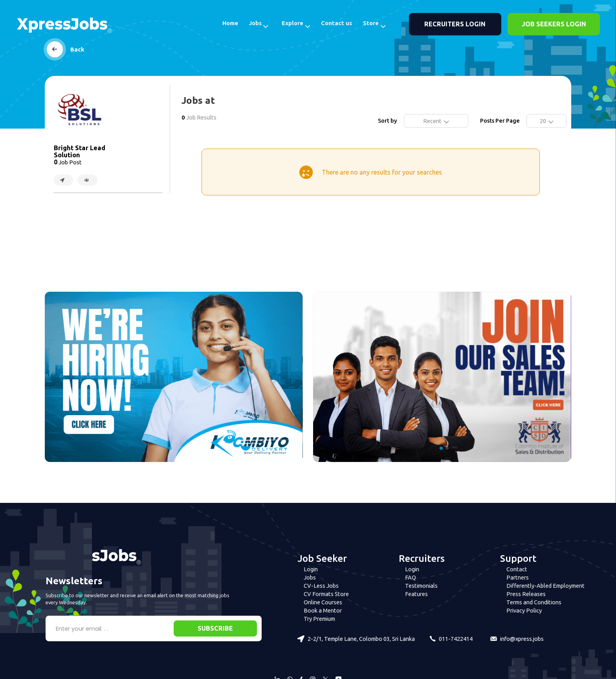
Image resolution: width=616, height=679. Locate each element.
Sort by (388, 121)
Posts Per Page (500, 121)
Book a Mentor (323, 610)
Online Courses (323, 602)
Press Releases (526, 594)
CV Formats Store (326, 594)
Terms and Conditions (534, 602)
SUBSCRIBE (215, 628)
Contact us (336, 23)
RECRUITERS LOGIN (455, 24)
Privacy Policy (524, 610)
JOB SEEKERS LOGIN (554, 24)
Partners (518, 577)
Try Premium (319, 619)
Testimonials (421, 586)
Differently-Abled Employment (545, 586)
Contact (517, 569)
